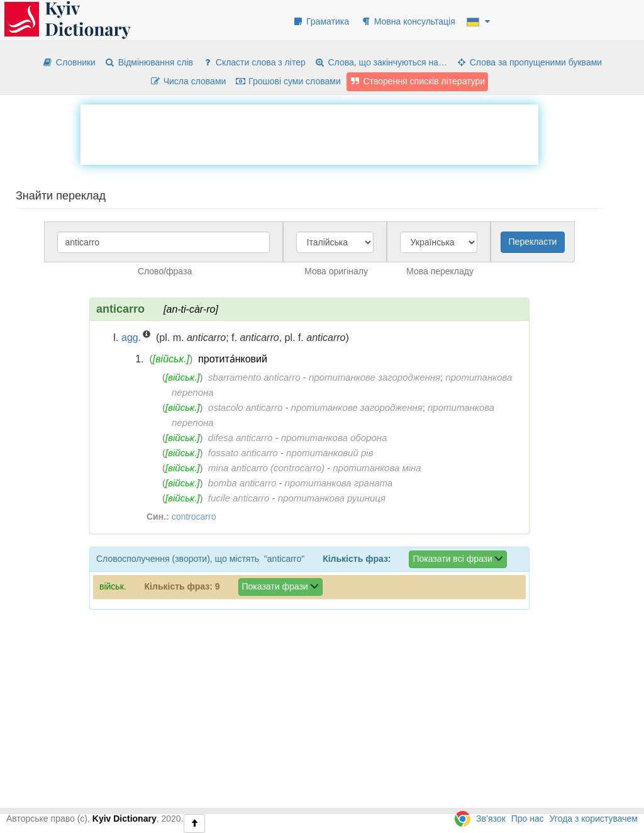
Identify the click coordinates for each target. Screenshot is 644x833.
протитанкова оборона (334, 438)
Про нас (528, 819)
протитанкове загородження (375, 377)
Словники (69, 62)
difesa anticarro (241, 438)
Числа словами (188, 81)
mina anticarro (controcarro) (266, 468)
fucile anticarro (239, 498)
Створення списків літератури (418, 81)
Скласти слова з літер (254, 62)
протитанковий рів (330, 453)
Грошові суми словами (288, 81)
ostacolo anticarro (245, 407)
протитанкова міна (377, 468)
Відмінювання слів (149, 62)
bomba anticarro (242, 483)
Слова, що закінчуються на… (381, 62)
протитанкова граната (339, 483)
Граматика (321, 21)
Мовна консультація (408, 21)
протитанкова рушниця (332, 498)
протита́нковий (233, 359)
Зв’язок (491, 819)
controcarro (194, 517)
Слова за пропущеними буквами (529, 62)
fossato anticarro (243, 453)
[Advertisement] (309, 133)
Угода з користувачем (594, 819)
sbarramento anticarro (254, 377)
